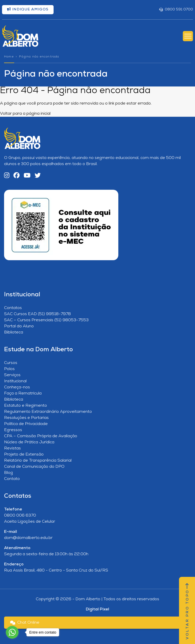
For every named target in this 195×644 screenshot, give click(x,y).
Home (9, 57)
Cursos (11, 363)
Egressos (13, 430)
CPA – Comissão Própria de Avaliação (41, 436)
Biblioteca (14, 332)
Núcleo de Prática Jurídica (29, 442)
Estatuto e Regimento (26, 406)
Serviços (12, 375)
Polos (9, 369)
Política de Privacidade (26, 424)
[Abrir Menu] (188, 36)
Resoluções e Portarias (26, 418)
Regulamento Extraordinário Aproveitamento (48, 412)
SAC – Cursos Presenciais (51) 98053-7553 (46, 320)
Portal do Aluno (19, 326)
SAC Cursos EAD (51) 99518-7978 (37, 314)
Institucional (15, 381)
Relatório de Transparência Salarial (38, 461)
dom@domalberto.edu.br (28, 538)
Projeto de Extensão (24, 455)
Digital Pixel (97, 609)
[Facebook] (17, 176)
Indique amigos (28, 9)
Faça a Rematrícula (23, 393)
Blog (9, 473)
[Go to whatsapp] (12, 632)
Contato (12, 479)
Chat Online (25, 623)
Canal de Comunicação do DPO (34, 467)
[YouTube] (27, 176)
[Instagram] (7, 176)
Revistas (12, 448)
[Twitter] (38, 176)
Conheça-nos (17, 387)
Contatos (13, 308)
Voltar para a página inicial (25, 114)
